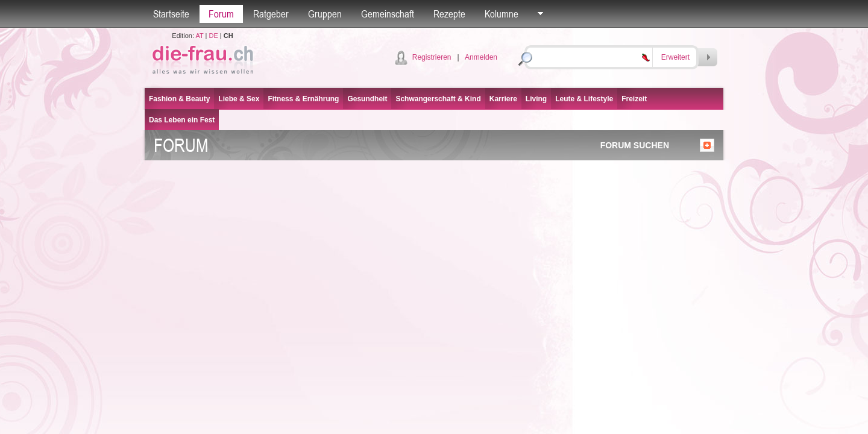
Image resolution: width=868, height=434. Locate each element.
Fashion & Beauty (179, 99)
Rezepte (449, 14)
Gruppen (325, 14)
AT (199, 36)
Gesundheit (367, 99)
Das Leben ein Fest (182, 120)
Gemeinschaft (388, 14)
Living (536, 99)
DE (214, 36)
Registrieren (432, 57)
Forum (221, 14)
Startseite (171, 14)
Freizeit (634, 99)
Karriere (503, 99)
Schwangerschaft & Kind (438, 99)
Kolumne (502, 14)
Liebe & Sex (239, 99)
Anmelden (481, 57)
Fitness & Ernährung (303, 99)
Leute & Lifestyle (584, 99)
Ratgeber (271, 14)
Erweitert (675, 57)
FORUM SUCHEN (635, 145)
